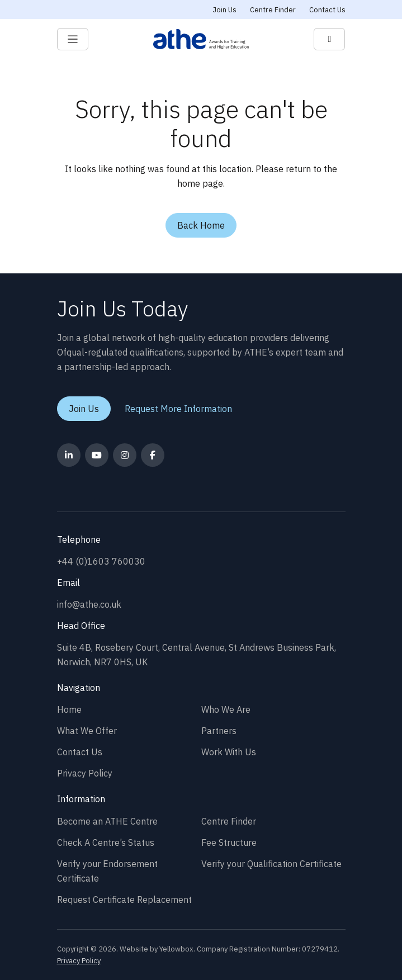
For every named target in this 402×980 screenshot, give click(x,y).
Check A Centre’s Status (106, 842)
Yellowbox (176, 949)
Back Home (201, 225)
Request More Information (178, 409)
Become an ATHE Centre (107, 821)
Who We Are (226, 709)
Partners (219, 731)
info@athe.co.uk (89, 604)
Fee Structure (229, 842)
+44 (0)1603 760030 (101, 561)
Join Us (225, 10)
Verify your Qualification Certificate (271, 864)
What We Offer (87, 731)
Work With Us (229, 752)
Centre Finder (273, 10)
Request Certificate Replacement (124, 899)
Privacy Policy (85, 773)
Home (69, 709)
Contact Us (327, 10)
